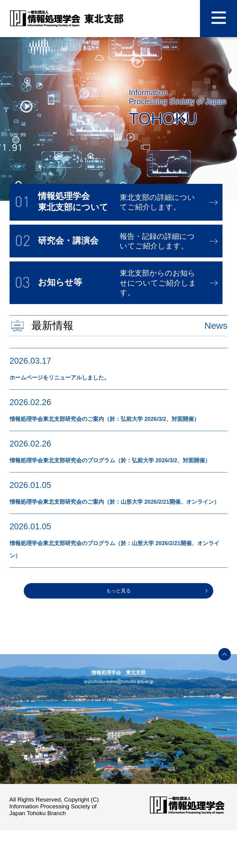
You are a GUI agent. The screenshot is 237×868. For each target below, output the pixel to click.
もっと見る (118, 628)
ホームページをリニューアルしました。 (87, 377)
